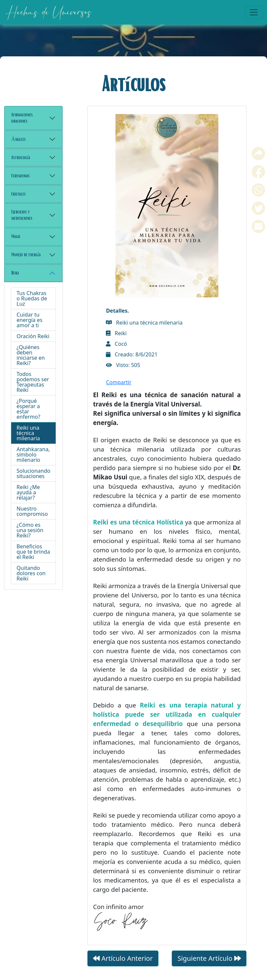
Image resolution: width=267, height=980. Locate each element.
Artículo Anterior (123, 780)
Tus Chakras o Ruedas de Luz (32, 298)
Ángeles (19, 139)
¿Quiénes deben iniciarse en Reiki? (31, 355)
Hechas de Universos (48, 12)
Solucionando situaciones (33, 473)
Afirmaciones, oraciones (22, 118)
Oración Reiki (33, 336)
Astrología (21, 157)
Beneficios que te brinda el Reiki (33, 552)
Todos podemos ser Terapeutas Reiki (33, 382)
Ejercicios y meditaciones (22, 215)
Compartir (119, 204)
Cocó (116, 166)
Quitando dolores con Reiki (31, 573)
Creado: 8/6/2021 (132, 176)
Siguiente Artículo (209, 780)
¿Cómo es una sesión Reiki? (30, 530)
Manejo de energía (26, 255)
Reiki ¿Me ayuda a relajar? (28, 492)
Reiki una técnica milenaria (28, 433)
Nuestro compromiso (32, 511)
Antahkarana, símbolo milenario (33, 455)
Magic (16, 236)
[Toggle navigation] (254, 12)
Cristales (19, 194)
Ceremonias (21, 176)
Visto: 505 (123, 187)
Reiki (15, 273)
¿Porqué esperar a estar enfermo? (28, 409)
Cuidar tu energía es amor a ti (29, 320)
